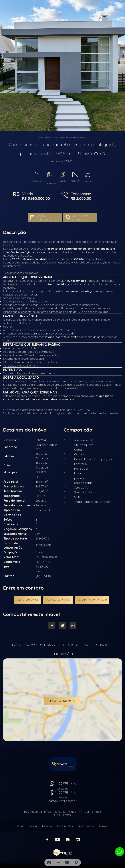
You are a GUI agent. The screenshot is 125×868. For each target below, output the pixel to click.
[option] (62, 66)
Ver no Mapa (93, 812)
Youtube (57, 840)
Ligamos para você (58, 600)
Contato (104, 826)
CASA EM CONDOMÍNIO (70, 138)
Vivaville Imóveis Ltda (63, 764)
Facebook (52, 625)
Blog (68, 840)
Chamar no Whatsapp (92, 600)
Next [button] (121, 66)
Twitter (62, 625)
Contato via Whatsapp (80, 218)
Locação (47, 826)
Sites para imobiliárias (62, 860)
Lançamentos (65, 826)
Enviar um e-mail (27, 600)
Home (21, 826)
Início (40, 138)
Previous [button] (4, 66)
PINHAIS (56, 138)
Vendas (48, 138)
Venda (33, 826)
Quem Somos (86, 826)
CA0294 (84, 138)
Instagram (78, 840)
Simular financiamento (47, 218)
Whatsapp (73, 625)
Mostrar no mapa (62, 701)
